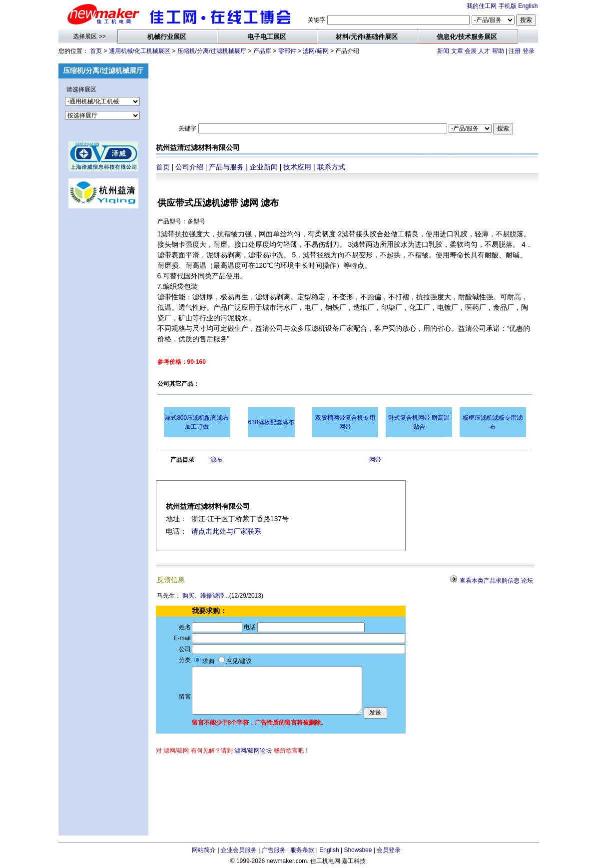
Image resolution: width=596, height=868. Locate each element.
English (528, 6)
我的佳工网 (482, 6)
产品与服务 (226, 167)
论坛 (527, 581)
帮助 (498, 51)
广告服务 (274, 850)
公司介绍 (189, 167)
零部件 (287, 51)
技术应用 (297, 167)
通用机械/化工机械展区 (140, 51)
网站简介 (204, 850)
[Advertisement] (103, 377)
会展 (471, 51)
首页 (96, 51)
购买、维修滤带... (206, 596)
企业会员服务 (239, 850)
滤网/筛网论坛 (253, 751)
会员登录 (389, 850)
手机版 (508, 6)
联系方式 (331, 167)
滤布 (216, 460)
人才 (484, 51)
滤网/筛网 (315, 51)
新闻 (443, 51)
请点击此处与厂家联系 (226, 531)
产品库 (262, 51)
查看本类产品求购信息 (490, 581)
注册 (515, 51)
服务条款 (302, 850)
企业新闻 (264, 167)
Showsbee (358, 850)
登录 (529, 51)
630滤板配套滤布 (271, 422)
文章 (457, 51)
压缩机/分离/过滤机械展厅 (212, 51)
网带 (375, 460)
